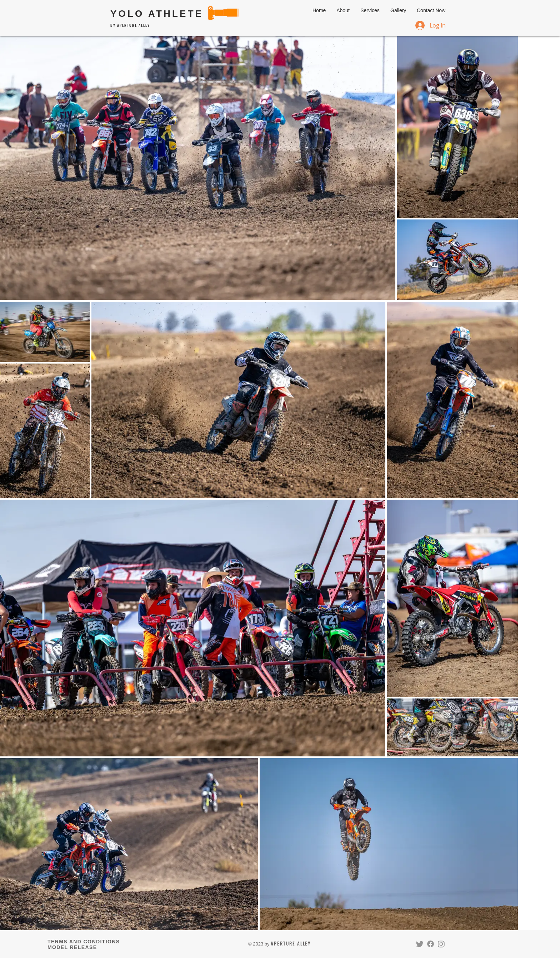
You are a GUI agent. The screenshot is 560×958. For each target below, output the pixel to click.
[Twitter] (420, 944)
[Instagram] (441, 944)
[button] (370, 10)
